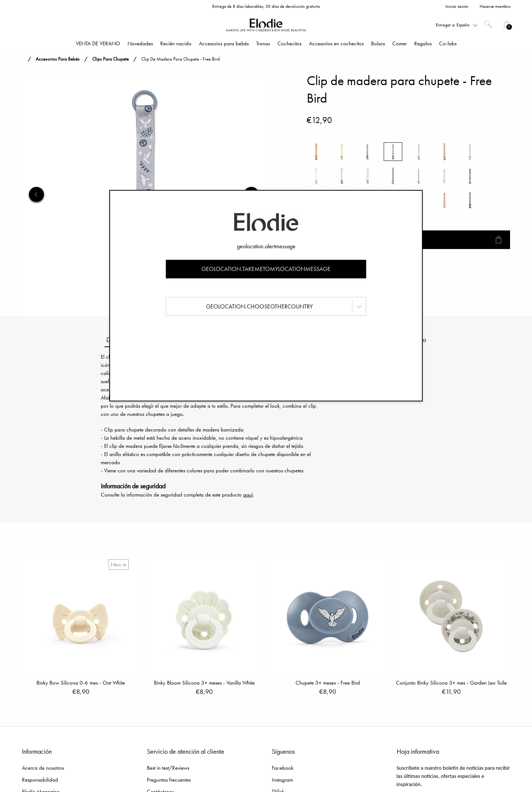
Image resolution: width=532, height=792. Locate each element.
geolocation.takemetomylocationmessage (266, 269)
